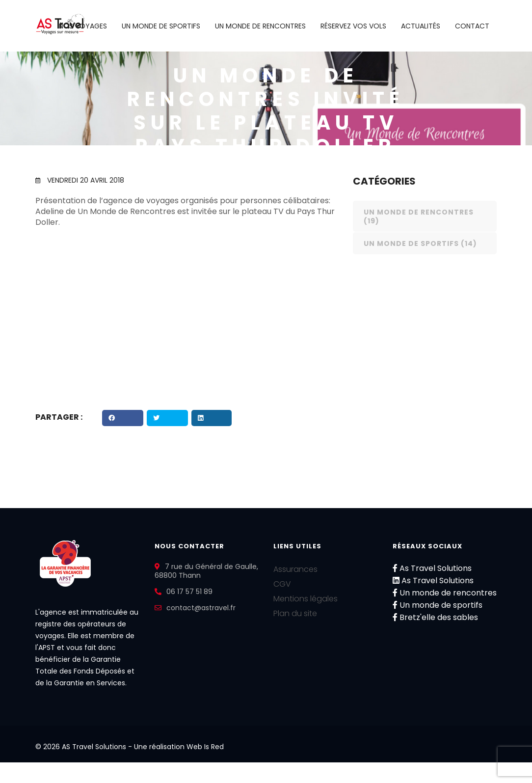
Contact (472, 26)
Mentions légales (306, 599)
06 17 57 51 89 (189, 592)
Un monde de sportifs (161, 26)
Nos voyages (83, 26)
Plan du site (295, 613)
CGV (282, 584)
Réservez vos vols (353, 26)
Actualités (421, 26)
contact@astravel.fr (201, 608)
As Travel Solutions (432, 568)
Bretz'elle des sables (435, 617)
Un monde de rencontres (260, 26)
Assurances (295, 569)
